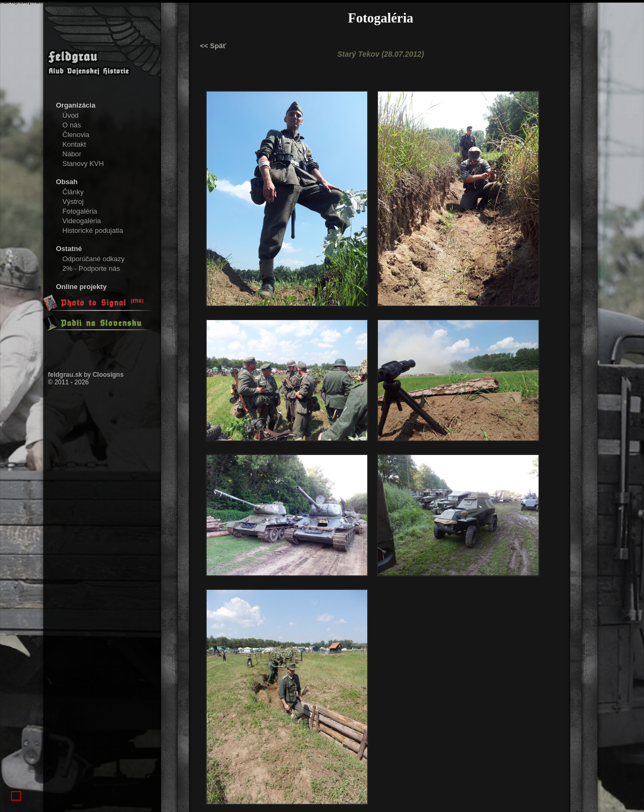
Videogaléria (82, 221)
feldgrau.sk (65, 375)
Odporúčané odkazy (94, 259)
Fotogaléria (80, 211)
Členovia (76, 135)
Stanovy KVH (83, 164)
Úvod (71, 115)
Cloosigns (108, 375)
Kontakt (74, 144)
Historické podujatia (93, 230)
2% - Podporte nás (92, 268)
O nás (72, 125)
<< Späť (213, 46)
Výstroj (73, 202)
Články (73, 192)
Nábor (72, 154)
